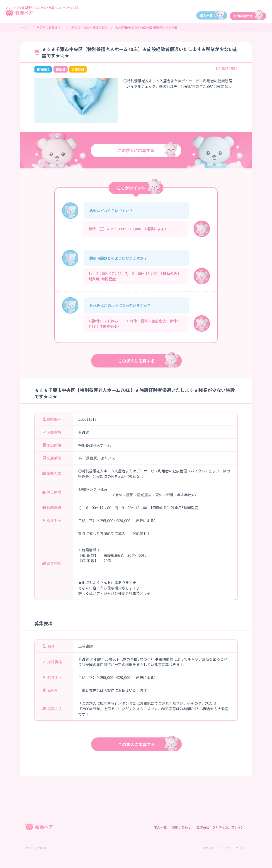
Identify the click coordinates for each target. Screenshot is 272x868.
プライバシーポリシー (233, 848)
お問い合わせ (182, 827)
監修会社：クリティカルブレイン (220, 827)
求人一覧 (160, 827)
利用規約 (209, 848)
